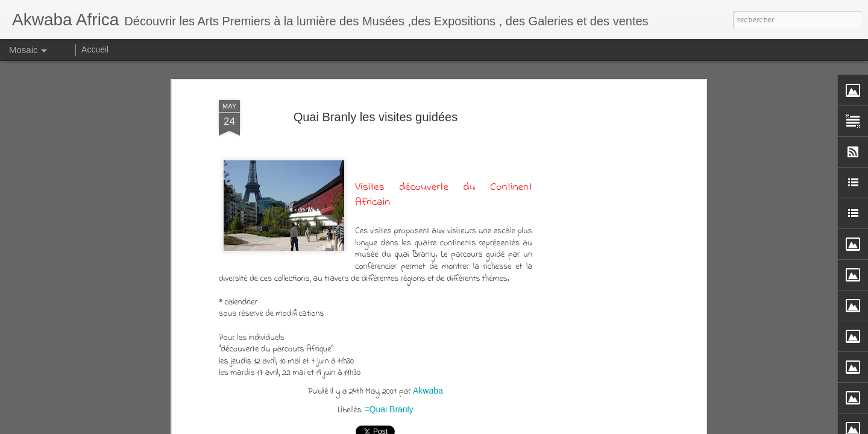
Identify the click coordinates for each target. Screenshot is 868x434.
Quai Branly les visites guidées (376, 117)
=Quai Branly (388, 409)
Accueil (95, 49)
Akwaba (428, 391)
